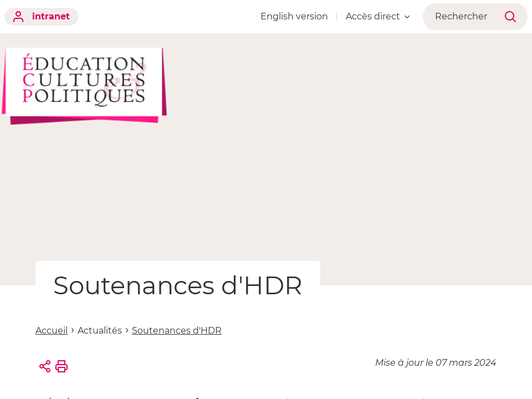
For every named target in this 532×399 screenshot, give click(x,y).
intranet (42, 17)
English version (300, 16)
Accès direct (384, 16)
